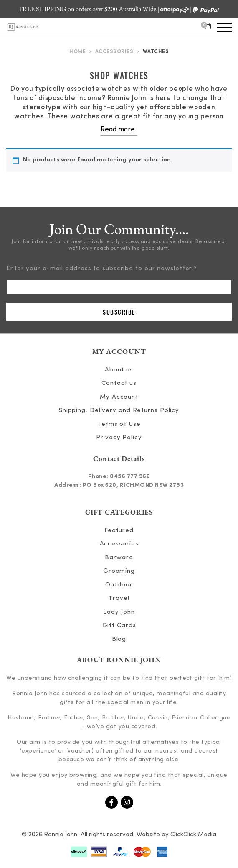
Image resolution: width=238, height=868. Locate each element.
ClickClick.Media (193, 835)
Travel (119, 598)
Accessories (114, 52)
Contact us (119, 383)
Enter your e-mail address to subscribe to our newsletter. (102, 269)
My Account (119, 397)
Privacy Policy (119, 438)
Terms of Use (119, 424)
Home (77, 52)
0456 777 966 (130, 476)
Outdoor (119, 585)
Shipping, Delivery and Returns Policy (119, 411)
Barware (119, 558)
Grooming (119, 571)
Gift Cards (119, 626)
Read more (118, 130)
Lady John (119, 612)
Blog (119, 639)
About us (119, 370)
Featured (119, 531)
